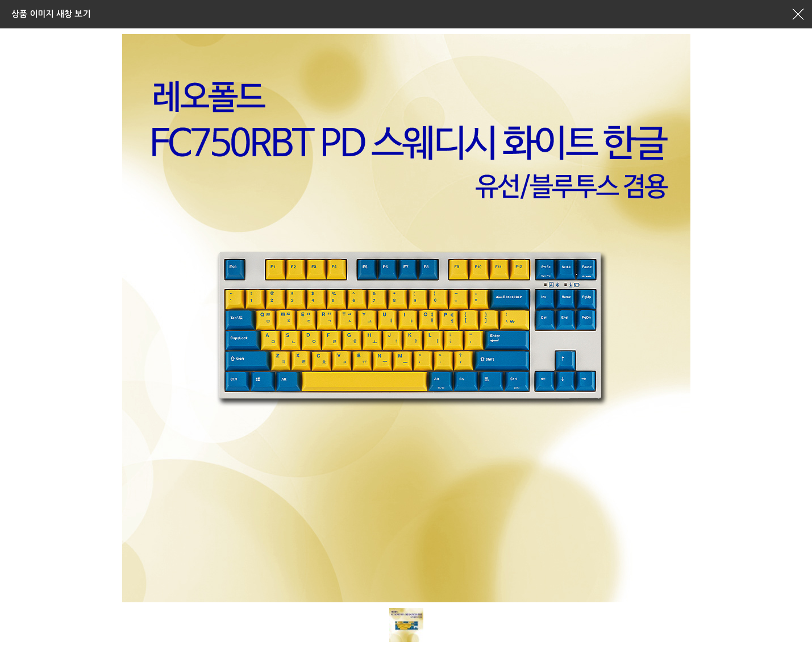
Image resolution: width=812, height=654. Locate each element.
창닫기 (798, 14)
